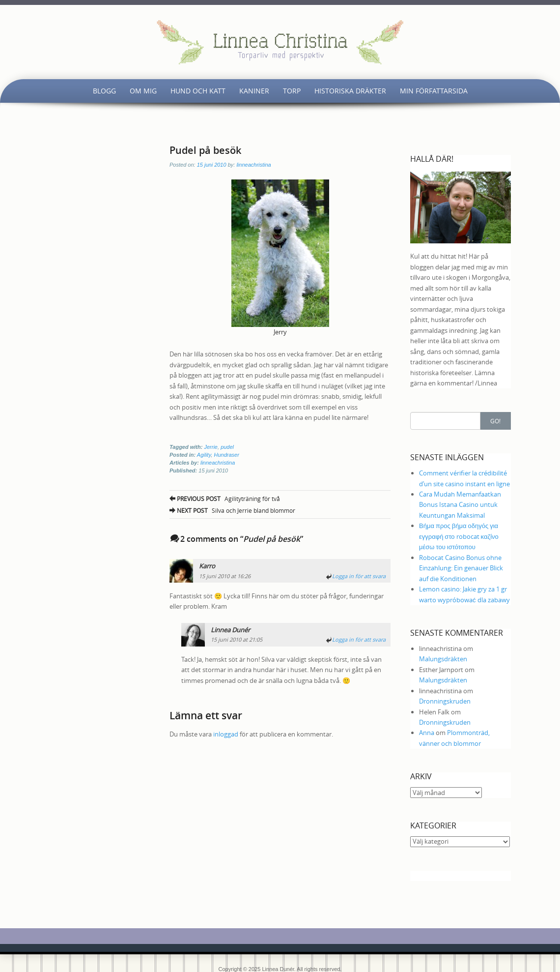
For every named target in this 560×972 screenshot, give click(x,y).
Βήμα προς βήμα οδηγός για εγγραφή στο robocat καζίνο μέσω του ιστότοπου (459, 536)
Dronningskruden (445, 701)
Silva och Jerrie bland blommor (232, 510)
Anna (427, 733)
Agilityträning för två (225, 499)
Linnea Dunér (230, 630)
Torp (292, 91)
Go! (495, 421)
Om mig (143, 91)
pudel (227, 447)
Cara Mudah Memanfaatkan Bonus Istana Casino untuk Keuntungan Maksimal (460, 505)
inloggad (226, 734)
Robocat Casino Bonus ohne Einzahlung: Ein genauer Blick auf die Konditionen (461, 568)
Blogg (104, 91)
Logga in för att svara (359, 576)
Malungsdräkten (443, 659)
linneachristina (253, 165)
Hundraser (226, 455)
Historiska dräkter (350, 91)
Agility (204, 455)
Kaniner (254, 91)
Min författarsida (434, 91)
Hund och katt (198, 91)
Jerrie (211, 447)
